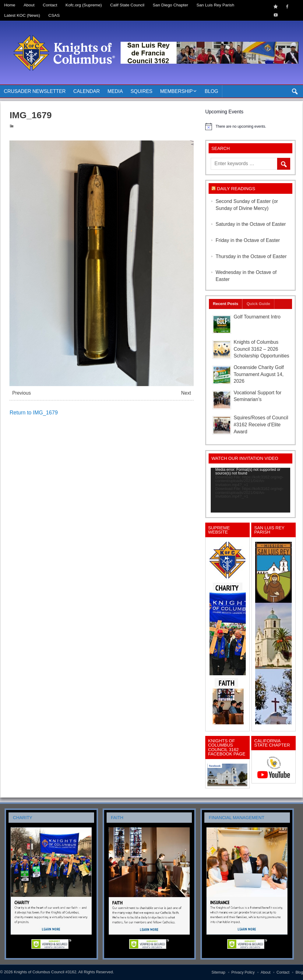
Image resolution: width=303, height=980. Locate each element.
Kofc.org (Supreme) (84, 5)
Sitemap (218, 972)
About (29, 5)
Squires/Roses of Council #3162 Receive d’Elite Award (261, 425)
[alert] (250, 126)
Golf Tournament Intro (257, 317)
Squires (142, 91)
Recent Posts (225, 304)
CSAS (54, 15)
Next (186, 393)
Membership (176, 91)
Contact (50, 5)
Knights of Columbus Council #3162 (45, 972)
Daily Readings (236, 188)
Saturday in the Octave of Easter (251, 224)
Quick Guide (259, 304)
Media (115, 91)
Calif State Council (127, 5)
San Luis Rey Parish (215, 5)
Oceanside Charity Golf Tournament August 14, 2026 (259, 374)
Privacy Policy (243, 972)
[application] (250, 490)
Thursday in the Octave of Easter (251, 256)
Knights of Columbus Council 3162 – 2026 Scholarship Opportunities (261, 349)
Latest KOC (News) (22, 15)
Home (10, 5)
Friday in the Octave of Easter (248, 240)
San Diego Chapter (171, 5)
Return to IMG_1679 (33, 413)
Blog (211, 91)
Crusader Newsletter (35, 91)
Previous (21, 393)
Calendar (87, 91)
